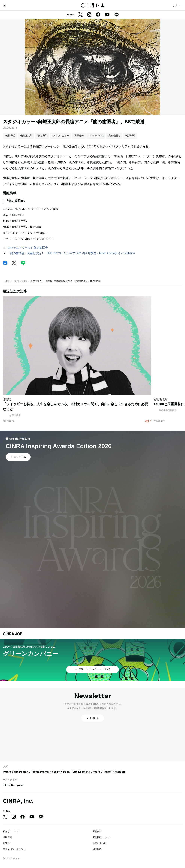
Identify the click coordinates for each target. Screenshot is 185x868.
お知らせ (7, 843)
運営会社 (97, 832)
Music (7, 772)
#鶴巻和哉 (42, 136)
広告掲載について (102, 837)
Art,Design (21, 772)
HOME (6, 281)
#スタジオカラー (60, 136)
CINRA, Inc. (18, 801)
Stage (56, 772)
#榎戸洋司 (130, 136)
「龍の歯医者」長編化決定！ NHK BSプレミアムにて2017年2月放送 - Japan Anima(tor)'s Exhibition (71, 253)
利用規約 (97, 849)
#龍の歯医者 (114, 136)
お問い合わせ (99, 843)
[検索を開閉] (175, 5)
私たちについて (11, 832)
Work (97, 772)
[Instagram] (89, 15)
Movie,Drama (20, 281)
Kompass (17, 785)
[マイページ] (5, 5)
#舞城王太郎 (26, 136)
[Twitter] (80, 15)
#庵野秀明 (10, 136)
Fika (5, 785)
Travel (107, 772)
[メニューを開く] (180, 5)
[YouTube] (107, 15)
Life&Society (81, 772)
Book (66, 772)
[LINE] (117, 15)
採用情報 (7, 837)
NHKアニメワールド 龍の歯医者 (28, 248)
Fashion (120, 772)
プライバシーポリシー (14, 849)
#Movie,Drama (96, 136)
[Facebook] (98, 15)
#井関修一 (79, 136)
